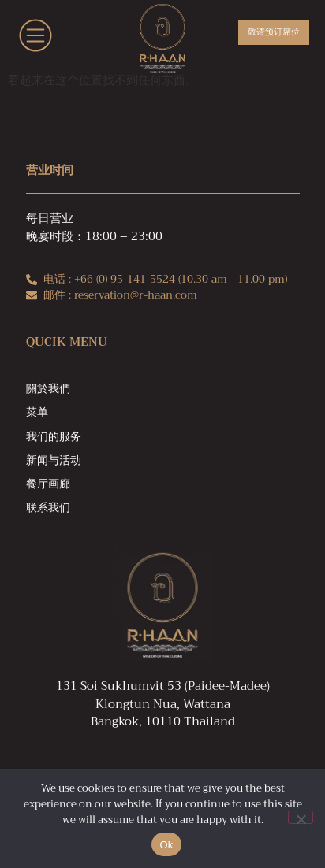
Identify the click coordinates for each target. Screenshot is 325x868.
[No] (301, 817)
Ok (166, 845)
